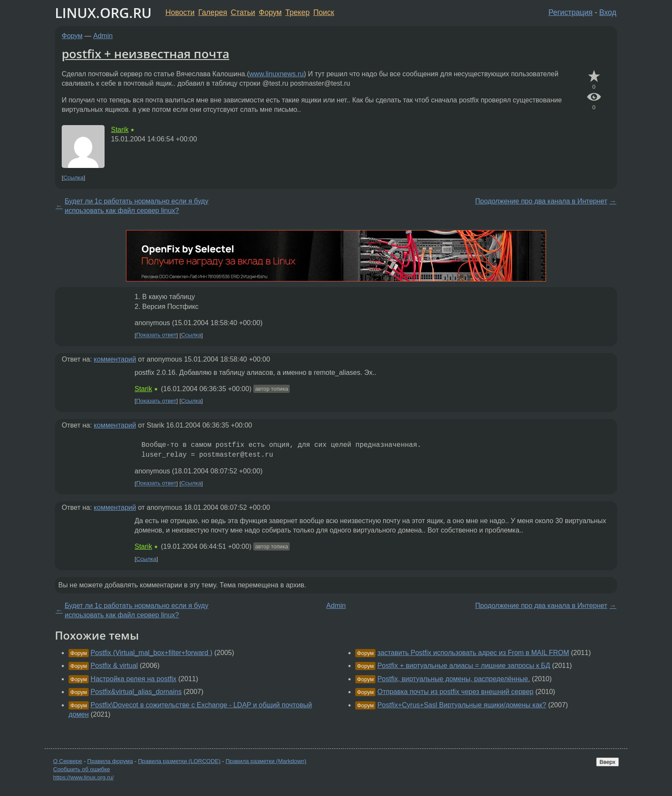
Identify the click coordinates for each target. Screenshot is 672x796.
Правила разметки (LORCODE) (179, 761)
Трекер (298, 12)
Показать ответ (156, 335)
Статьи (243, 12)
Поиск (324, 12)
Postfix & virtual (114, 666)
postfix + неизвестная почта (145, 54)
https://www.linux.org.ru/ (83, 777)
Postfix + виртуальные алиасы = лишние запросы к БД (463, 666)
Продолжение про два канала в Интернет (541, 201)
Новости (180, 12)
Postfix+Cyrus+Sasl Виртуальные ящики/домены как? (462, 705)
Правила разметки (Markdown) (266, 761)
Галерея (213, 12)
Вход (608, 12)
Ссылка (73, 178)
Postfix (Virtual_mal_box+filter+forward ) (151, 653)
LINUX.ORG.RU (103, 13)
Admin (103, 36)
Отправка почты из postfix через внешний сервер (455, 692)
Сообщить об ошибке (82, 769)
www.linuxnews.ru (277, 74)
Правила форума (110, 761)
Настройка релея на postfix (133, 679)
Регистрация (571, 12)
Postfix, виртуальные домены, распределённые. (453, 679)
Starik (120, 130)
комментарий (115, 359)
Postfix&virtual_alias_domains (136, 692)
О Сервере (68, 761)
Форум (270, 12)
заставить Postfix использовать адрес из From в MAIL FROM (473, 653)
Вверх (607, 762)
